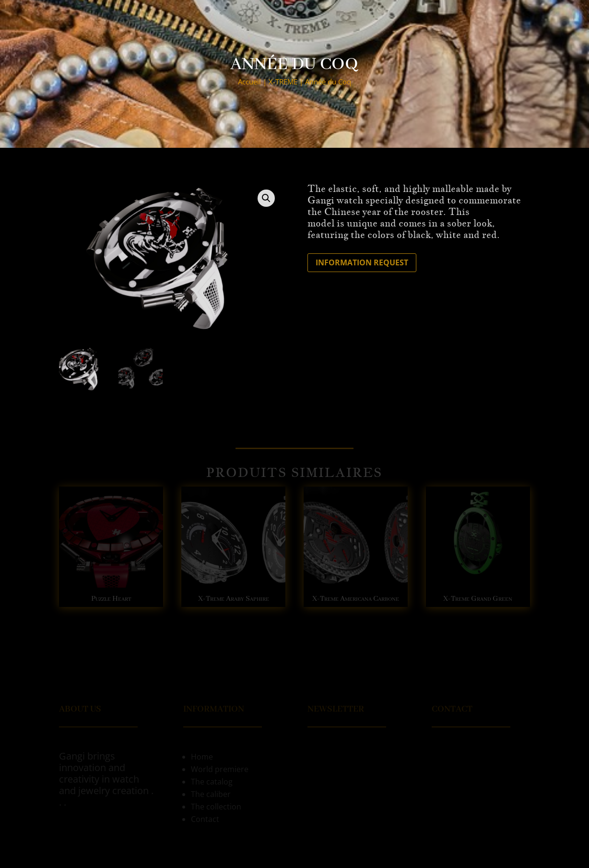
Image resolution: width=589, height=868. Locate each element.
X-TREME (283, 82)
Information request (362, 262)
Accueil (249, 82)
